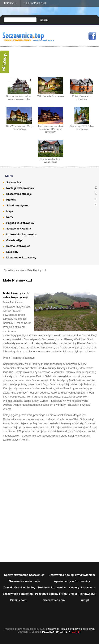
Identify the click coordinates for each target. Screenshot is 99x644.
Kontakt (10, 3)
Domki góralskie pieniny (19, 587)
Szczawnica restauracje (24, 581)
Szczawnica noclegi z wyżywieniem (72, 575)
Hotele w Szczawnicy (52, 587)
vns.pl (73, 594)
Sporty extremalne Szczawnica (24, 575)
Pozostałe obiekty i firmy (51, 594)
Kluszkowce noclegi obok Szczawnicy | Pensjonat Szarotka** (51, 129)
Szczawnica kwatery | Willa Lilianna (51, 160)
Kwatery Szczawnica (82, 587)
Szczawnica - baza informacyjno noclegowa (70, 629)
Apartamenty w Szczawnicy (72, 581)
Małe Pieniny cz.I (36, 270)
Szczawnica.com (54, 600)
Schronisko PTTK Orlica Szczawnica (82, 128)
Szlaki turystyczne (14, 270)
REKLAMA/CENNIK (36, 3)
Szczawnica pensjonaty (18, 594)
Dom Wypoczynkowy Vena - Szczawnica (19, 128)
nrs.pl (85, 600)
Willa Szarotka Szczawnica (51, 96)
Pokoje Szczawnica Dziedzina (82, 98)
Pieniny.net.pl (87, 594)
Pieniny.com (18, 600)
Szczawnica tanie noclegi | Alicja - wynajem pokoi (19, 98)
